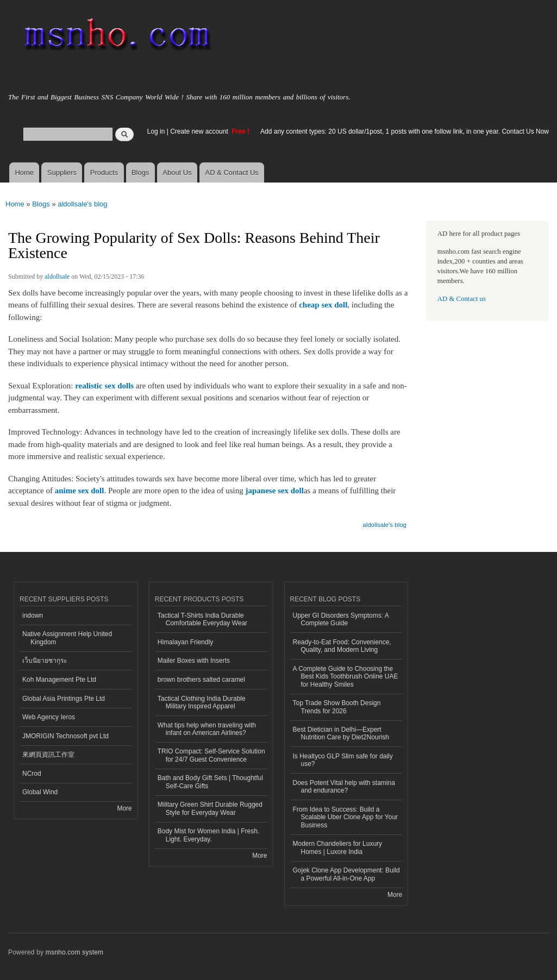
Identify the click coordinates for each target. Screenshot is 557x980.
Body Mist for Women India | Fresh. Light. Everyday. (208, 835)
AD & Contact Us (232, 172)
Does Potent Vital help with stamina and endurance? (344, 787)
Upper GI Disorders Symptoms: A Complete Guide (341, 619)
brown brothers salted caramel (201, 680)
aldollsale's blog (82, 204)
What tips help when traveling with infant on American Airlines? (207, 729)
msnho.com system (74, 952)
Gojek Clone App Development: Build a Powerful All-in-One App (346, 874)
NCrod (32, 774)
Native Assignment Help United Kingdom (67, 638)
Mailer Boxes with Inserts (194, 661)
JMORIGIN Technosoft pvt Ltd (65, 736)
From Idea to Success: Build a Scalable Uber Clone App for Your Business (346, 817)
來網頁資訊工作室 (48, 755)
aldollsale (57, 277)
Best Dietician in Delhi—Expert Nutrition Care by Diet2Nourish (341, 733)
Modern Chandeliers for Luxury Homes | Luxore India (338, 847)
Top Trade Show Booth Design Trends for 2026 (337, 707)
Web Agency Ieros (49, 717)
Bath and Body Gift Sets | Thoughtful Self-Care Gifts (210, 782)
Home (24, 172)
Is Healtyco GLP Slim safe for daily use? (343, 760)
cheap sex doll (323, 305)
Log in (156, 131)
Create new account (200, 131)
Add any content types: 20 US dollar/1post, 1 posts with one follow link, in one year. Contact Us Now (405, 131)
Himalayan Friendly (186, 642)
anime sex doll (80, 491)
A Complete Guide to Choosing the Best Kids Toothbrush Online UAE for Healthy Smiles (346, 677)
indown (33, 615)
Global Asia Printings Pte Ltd (64, 699)
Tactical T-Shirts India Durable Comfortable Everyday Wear (202, 619)
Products (104, 172)
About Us (177, 172)
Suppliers (62, 172)
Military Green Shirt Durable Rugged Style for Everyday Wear (210, 808)
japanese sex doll (275, 491)
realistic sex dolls (104, 386)
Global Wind (40, 792)
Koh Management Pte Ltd (59, 680)
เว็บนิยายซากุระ (45, 661)
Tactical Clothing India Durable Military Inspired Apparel (202, 702)
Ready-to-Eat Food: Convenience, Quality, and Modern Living (342, 646)
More (124, 808)
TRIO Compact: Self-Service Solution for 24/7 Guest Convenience (211, 755)
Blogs (140, 172)
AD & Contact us (462, 299)
